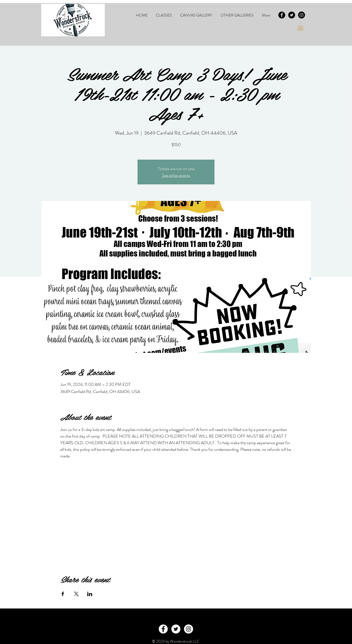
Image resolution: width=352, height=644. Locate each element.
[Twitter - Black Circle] (292, 15)
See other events (176, 175)
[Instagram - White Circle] (189, 629)
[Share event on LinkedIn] (90, 594)
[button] (164, 15)
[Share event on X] (76, 594)
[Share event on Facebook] (63, 594)
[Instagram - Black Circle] (302, 15)
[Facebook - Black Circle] (282, 15)
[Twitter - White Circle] (176, 629)
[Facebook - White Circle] (163, 629)
